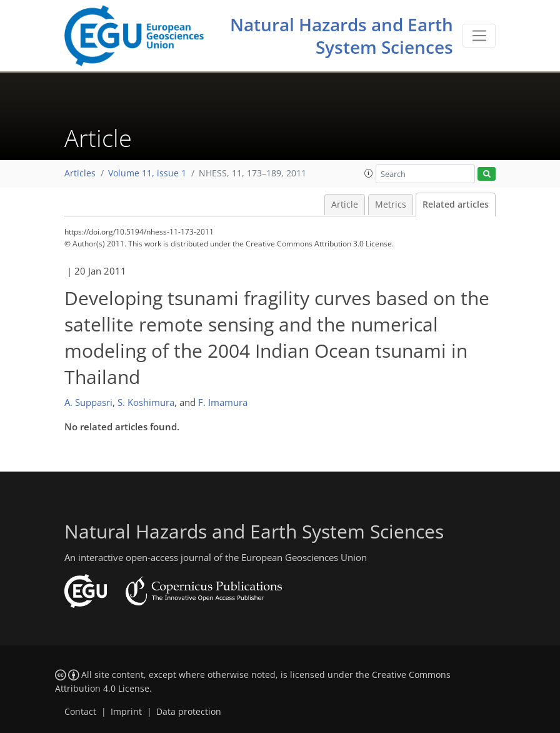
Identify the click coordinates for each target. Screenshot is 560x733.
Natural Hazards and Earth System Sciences (342, 36)
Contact (80, 712)
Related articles (456, 205)
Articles (80, 173)
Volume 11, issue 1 (147, 173)
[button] (369, 173)
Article (345, 205)
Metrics (391, 205)
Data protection (189, 712)
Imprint (126, 712)
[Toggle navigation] (479, 36)
